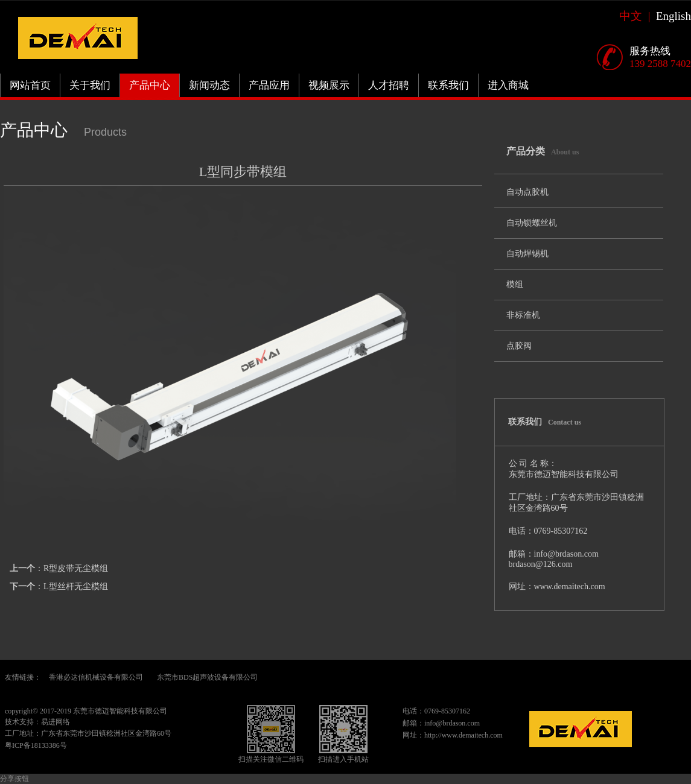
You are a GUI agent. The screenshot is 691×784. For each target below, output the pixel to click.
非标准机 (523, 315)
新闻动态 (209, 85)
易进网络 (56, 722)
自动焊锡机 (527, 254)
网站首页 (30, 85)
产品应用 (269, 85)
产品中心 (150, 85)
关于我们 (90, 85)
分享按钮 (14, 779)
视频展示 (329, 85)
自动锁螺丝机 (532, 223)
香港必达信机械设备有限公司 (96, 677)
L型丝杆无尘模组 (76, 586)
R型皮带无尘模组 (76, 568)
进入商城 (508, 85)
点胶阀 (519, 346)
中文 (634, 16)
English (673, 16)
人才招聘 (389, 85)
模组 (515, 284)
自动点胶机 (527, 192)
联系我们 (448, 85)
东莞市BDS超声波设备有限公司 (207, 677)
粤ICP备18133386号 (36, 745)
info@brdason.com (452, 723)
